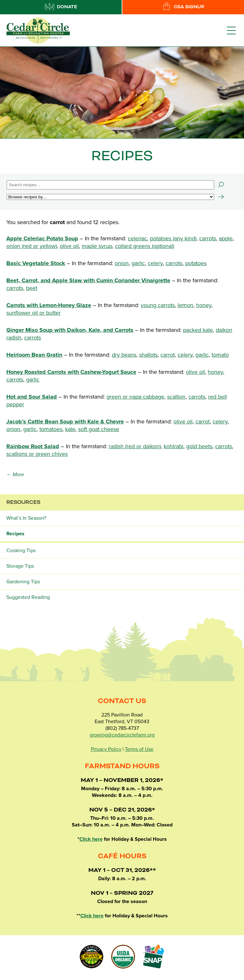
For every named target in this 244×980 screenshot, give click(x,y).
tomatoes (51, 429)
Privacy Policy (106, 749)
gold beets (199, 446)
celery (155, 263)
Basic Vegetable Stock (36, 263)
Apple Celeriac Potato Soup (42, 238)
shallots (148, 355)
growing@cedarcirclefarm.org (122, 735)
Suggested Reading (28, 597)
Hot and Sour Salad (32, 397)
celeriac (137, 238)
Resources (23, 502)
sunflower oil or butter (34, 313)
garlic (138, 263)
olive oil (69, 246)
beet (32, 288)
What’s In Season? (26, 518)
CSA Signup (183, 7)
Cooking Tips (21, 551)
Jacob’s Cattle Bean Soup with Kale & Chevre (65, 421)
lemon (185, 305)
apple (226, 238)
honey (204, 305)
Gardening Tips (23, 582)
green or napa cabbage (135, 397)
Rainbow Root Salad (33, 446)
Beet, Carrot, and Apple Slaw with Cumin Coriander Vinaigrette (88, 280)
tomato (220, 355)
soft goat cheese (99, 429)
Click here (91, 839)
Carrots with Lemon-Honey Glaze (49, 305)
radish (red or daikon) (135, 446)
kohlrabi (173, 446)
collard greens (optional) (145, 246)
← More (15, 475)
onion (122, 263)
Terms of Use (139, 749)
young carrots (158, 305)
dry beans (124, 355)
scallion (176, 397)
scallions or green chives (37, 454)
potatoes (196, 263)
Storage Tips (20, 566)
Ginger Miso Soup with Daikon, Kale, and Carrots (70, 330)
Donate (61, 7)
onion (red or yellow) (32, 246)
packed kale (198, 330)
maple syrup (97, 246)
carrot (168, 355)
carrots (208, 238)
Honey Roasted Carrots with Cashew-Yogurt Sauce (71, 372)
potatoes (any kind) (173, 238)
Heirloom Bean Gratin (34, 355)
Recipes (15, 534)
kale (70, 429)
